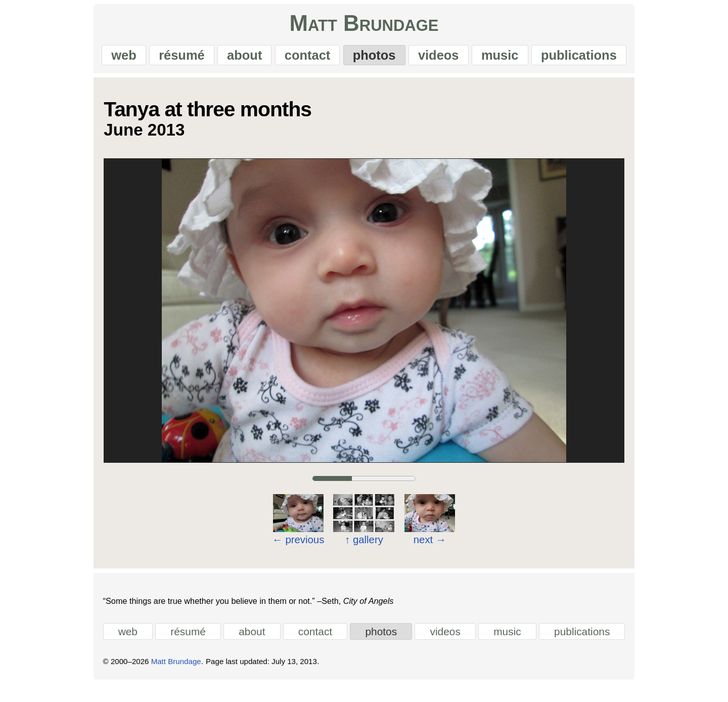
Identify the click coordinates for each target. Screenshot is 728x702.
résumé (167, 58)
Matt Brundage (364, 27)
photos (377, 58)
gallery (364, 546)
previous (298, 546)
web (103, 58)
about (235, 58)
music (515, 58)
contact (305, 58)
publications (600, 58)
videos (448, 58)
